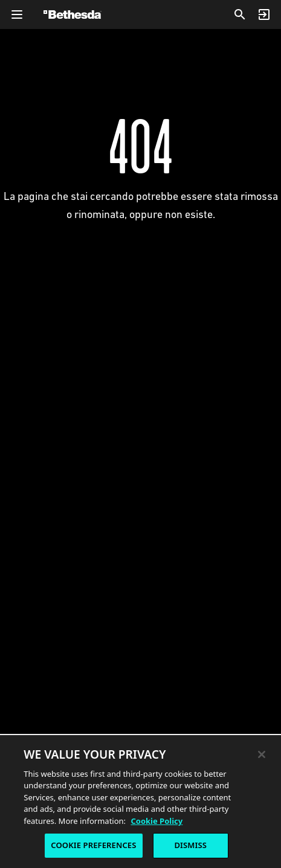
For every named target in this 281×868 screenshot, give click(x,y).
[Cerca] (240, 14)
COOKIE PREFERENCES (93, 845)
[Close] (262, 754)
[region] (140, 801)
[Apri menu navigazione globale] (17, 14)
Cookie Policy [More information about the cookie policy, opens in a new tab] (157, 821)
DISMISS (190, 845)
